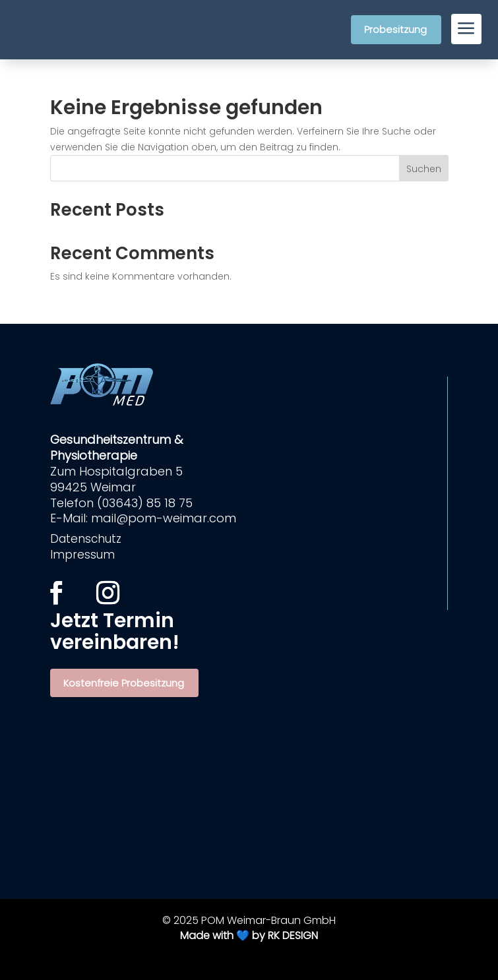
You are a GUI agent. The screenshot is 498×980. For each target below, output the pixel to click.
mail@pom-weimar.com (164, 518)
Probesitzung (395, 29)
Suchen (424, 169)
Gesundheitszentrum (112, 440)
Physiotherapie (94, 455)
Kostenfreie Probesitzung (124, 683)
